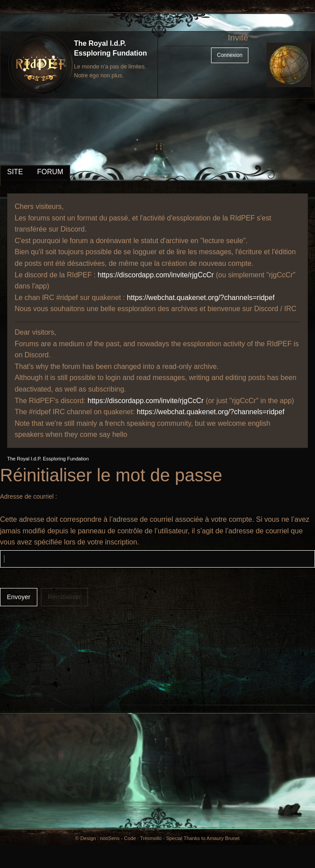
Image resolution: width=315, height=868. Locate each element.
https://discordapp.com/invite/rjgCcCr (156, 275)
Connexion (229, 55)
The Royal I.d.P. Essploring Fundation (48, 459)
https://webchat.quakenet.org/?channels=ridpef (201, 298)
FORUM (50, 172)
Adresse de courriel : (28, 496)
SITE (15, 172)
